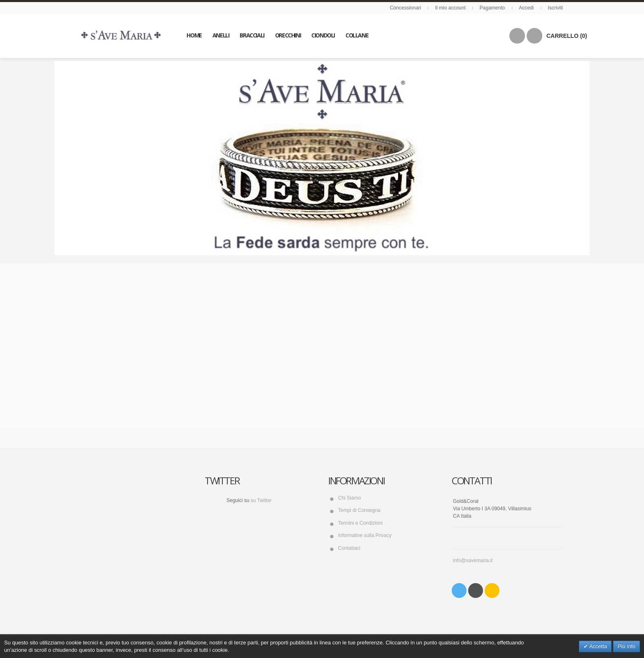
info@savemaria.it (473, 560)
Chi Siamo (349, 498)
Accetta (597, 646)
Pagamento (492, 8)
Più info (626, 646)
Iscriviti (555, 8)
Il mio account (450, 8)
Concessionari (406, 8)
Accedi (526, 8)
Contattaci (349, 548)
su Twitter (261, 500)
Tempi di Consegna (359, 510)
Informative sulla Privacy (365, 535)
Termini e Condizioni (360, 523)
